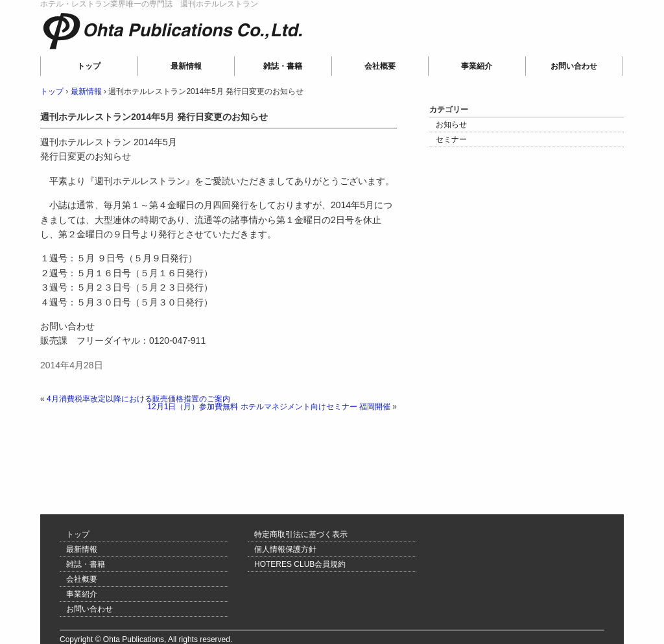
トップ (89, 66)
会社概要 (380, 66)
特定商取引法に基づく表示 (301, 534)
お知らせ (451, 125)
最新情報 (186, 66)
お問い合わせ (574, 66)
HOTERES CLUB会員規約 (300, 564)
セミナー (451, 139)
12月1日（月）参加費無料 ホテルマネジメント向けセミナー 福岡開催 (269, 407)
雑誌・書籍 (283, 66)
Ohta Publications (128, 49)
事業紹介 (477, 66)
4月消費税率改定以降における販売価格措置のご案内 (138, 399)
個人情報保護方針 (285, 549)
